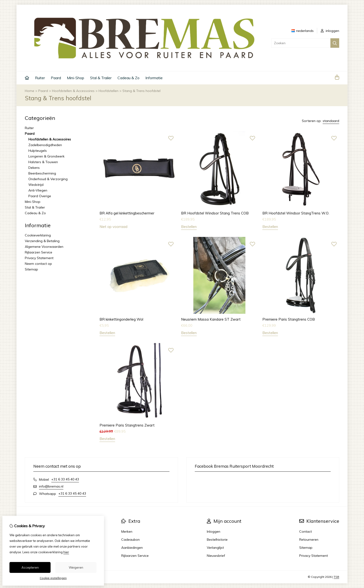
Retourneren (309, 540)
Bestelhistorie (217, 540)
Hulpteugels (38, 151)
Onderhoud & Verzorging (48, 179)
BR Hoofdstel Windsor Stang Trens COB (215, 213)
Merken (127, 531)
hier (66, 552)
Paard (56, 78)
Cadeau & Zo (128, 78)
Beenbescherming (42, 173)
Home (30, 91)
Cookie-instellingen (53, 578)
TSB (336, 577)
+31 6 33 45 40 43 (65, 479)
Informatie (154, 78)
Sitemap (31, 269)
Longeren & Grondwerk (46, 156)
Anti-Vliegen (38, 190)
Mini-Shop (76, 78)
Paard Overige (40, 196)
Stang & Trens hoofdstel (141, 91)
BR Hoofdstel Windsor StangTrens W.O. (296, 213)
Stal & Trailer (101, 78)
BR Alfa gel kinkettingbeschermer (127, 213)
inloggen (330, 31)
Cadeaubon (130, 540)
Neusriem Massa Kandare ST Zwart (211, 319)
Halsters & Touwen (43, 162)
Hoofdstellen (108, 91)
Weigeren (76, 567)
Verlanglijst (215, 548)
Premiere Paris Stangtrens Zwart (127, 425)
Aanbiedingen (132, 548)
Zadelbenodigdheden (45, 145)
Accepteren (30, 567)
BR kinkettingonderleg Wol (121, 319)
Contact (305, 531)
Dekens (34, 168)
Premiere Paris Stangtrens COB (289, 319)
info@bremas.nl (51, 486)
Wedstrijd (36, 185)
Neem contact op (38, 264)
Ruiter (40, 78)
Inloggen (214, 531)
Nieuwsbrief (216, 556)
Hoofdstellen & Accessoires (73, 91)
